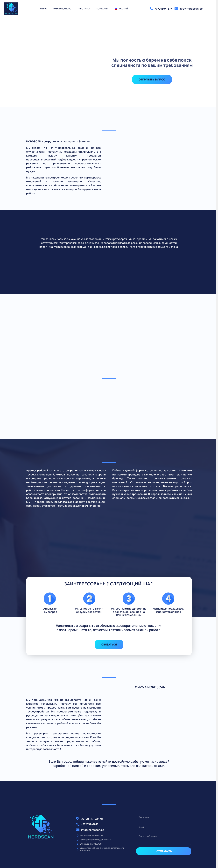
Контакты (102, 9)
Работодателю (62, 9)
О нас (44, 9)
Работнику (84, 9)
